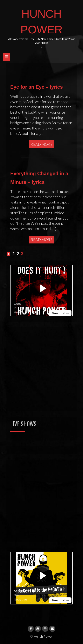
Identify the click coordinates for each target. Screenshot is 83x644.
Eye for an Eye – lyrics (37, 87)
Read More (42, 144)
